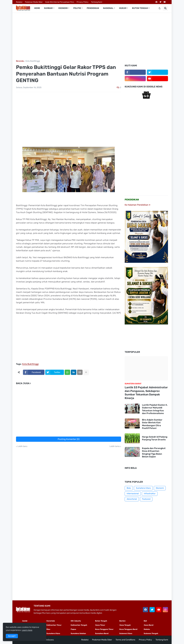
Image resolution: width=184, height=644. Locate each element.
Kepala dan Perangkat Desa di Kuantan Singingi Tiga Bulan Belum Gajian (154, 453)
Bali (145, 621)
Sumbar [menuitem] (48, 8)
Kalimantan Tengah (79, 625)
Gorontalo (51, 621)
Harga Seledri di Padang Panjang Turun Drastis (155, 438)
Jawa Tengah (125, 625)
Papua (73, 629)
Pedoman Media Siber (34, 2)
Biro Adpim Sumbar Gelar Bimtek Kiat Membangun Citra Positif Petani (152, 424)
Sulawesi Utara (126, 633)
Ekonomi (160, 488)
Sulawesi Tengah (151, 633)
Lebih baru (22, 446)
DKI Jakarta (76, 621)
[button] (160, 8)
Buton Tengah (101, 621)
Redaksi (19, 2)
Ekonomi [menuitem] (63, 8)
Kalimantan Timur (54, 625)
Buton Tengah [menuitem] (140, 8)
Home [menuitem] (37, 8)
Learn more (27, 630)
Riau (48, 629)
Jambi (25, 621)
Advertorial (132, 499)
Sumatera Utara (143, 488)
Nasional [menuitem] (108, 8)
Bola (129, 488)
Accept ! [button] (12, 636)
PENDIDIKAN (132, 200)
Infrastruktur (150, 494)
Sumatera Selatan (78, 633)
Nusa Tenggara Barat (128, 629)
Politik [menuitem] (77, 8)
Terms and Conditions (125, 640)
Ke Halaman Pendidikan (137, 205)
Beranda (20, 61)
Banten (122, 621)
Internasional (133, 494)
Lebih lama (115, 446)
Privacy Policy (83, 2)
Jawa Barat (149, 625)
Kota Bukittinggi (33, 61)
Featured (146, 499)
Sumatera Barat (102, 633)
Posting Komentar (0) (69, 439)
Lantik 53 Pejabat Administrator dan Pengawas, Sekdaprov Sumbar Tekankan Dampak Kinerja (146, 393)
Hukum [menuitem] (123, 8)
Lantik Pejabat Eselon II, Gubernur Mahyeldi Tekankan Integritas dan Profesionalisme (155, 409)
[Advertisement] (92, 36)
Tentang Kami (97, 2)
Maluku (147, 629)
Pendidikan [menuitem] (93, 8)
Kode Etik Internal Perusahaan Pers (60, 2)
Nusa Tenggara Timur (104, 629)
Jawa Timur (100, 625)
